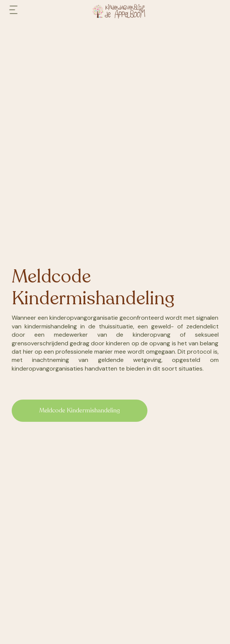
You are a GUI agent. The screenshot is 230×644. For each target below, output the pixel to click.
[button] (14, 11)
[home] (123, 11)
